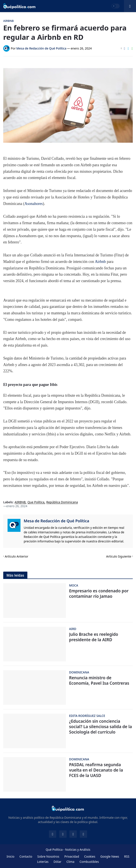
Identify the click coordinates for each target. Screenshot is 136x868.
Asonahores (34, 204)
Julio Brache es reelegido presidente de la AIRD (94, 637)
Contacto (26, 856)
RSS (127, 856)
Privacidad (72, 856)
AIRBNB (20, 502)
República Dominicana (62, 502)
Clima (70, 862)
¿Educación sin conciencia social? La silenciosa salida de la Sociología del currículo (101, 727)
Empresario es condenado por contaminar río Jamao (99, 594)
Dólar (58, 862)
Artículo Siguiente (119, 556)
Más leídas (15, 575)
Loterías (43, 862)
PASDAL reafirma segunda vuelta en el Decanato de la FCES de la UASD (96, 770)
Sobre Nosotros (48, 856)
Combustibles (89, 862)
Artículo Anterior (16, 556)
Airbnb (101, 262)
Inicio (11, 856)
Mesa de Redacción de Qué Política (56, 521)
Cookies (90, 856)
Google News (110, 856)
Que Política (36, 502)
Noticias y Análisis (78, 850)
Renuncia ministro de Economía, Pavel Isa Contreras (99, 680)
